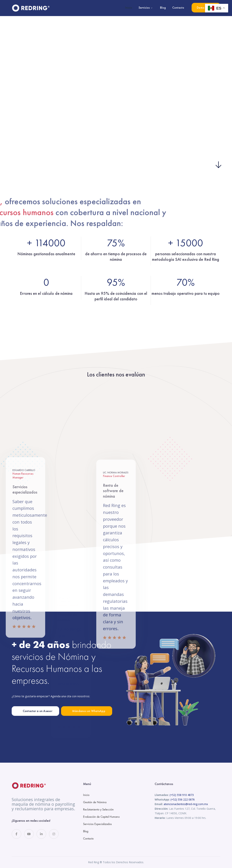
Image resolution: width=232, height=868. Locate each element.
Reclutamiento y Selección (98, 809)
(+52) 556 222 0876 (183, 799)
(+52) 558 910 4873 (182, 795)
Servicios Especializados (97, 824)
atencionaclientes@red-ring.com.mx (186, 804)
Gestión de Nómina (95, 802)
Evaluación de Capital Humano (101, 817)
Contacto (88, 838)
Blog (86, 831)
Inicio (86, 795)
